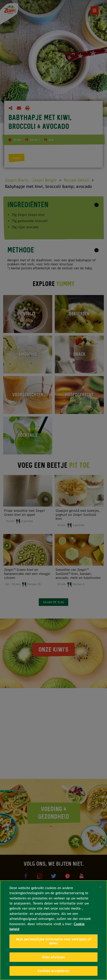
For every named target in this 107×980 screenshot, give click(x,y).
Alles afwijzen (53, 957)
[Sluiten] (100, 887)
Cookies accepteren (53, 971)
